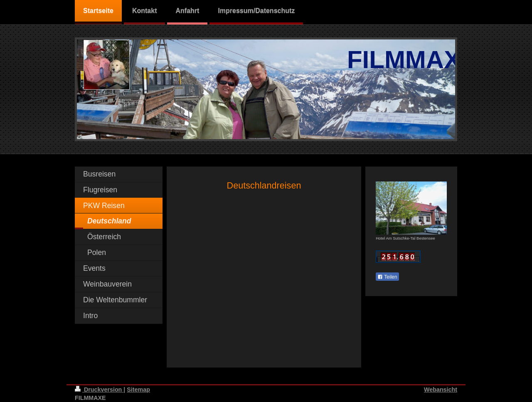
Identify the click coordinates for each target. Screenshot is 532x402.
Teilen (387, 277)
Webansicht (441, 390)
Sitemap (138, 390)
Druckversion (99, 390)
